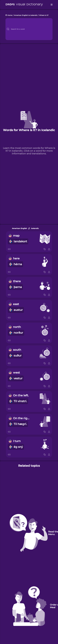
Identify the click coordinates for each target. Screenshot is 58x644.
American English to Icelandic (26, 15)
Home (10, 15)
